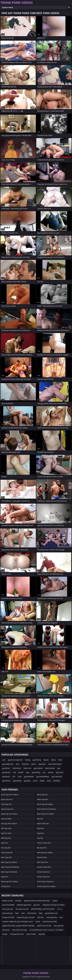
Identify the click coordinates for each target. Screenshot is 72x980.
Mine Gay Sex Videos (45, 852)
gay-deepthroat (8, 764)
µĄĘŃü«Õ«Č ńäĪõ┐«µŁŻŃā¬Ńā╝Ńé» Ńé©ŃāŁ (18, 926)
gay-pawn (42, 764)
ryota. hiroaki (31, 934)
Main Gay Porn (43, 799)
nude (20, 777)
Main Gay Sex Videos (9, 862)
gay (59, 768)
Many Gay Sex (42, 794)
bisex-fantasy (50, 768)
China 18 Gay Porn (44, 843)
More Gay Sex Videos (45, 804)
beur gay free (59, 926)
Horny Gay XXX (7, 852)
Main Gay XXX (6, 857)
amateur (18, 901)
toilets (38, 922)
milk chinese (32, 913)
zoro (61, 917)
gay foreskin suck (51, 913)
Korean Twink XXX (44, 867)
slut (14, 777)
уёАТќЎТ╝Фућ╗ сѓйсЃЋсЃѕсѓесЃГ (43, 909)
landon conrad (7, 901)
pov (44, 772)
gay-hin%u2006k (8, 905)
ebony (53, 760)
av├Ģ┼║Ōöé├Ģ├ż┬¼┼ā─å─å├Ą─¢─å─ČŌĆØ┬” (47, 930)
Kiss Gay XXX (6, 848)
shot (23, 913)
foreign (5, 934)
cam (4, 760)
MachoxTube (42, 857)
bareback (57, 781)
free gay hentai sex (17, 934)
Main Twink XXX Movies (10, 867)
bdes (17, 913)
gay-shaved (17, 781)
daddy (42, 781)
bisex (60, 760)
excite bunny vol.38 (50, 922)
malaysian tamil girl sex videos (54, 905)
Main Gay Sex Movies (9, 872)
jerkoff (21, 772)
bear (18, 764)
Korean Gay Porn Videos (46, 886)
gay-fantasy (36, 772)
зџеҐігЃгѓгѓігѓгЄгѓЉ (44, 926)
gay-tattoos (6, 781)
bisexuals (25, 764)
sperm (34, 764)
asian (49, 781)
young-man (6, 772)
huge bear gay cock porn (26, 917)
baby (41, 913)
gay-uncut (59, 772)
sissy (28, 772)
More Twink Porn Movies (46, 809)
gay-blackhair (29, 777)
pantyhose (6, 777)
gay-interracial (57, 777)
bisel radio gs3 (7, 913)
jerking (51, 772)
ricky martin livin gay (19, 930)
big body (42, 934)
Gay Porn (5, 843)
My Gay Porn (42, 848)
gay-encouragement (15, 760)
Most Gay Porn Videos (45, 814)
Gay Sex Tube (6, 833)
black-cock (27, 768)
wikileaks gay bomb (24, 905)
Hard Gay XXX (6, 804)
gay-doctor (6, 768)
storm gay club (8, 909)
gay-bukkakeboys (43, 777)
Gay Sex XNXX (6, 819)
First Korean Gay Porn (45, 881)
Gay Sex (40, 819)
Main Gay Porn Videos (9, 881)
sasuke (55, 901)
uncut (35, 781)
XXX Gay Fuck (6, 828)
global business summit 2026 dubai (37, 901)
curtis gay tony (51, 917)
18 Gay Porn (6, 886)
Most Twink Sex (43, 823)
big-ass (46, 760)
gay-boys (27, 781)
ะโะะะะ (60, 909)
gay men (37, 905)
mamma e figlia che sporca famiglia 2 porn (18, 922)
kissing (28, 760)
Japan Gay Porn (7, 799)
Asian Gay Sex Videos (9, 814)
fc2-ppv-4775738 (8, 917)
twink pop (6, 930)
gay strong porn (7, 809)
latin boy (40, 917)
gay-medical (38, 768)
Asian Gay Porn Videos (10, 794)
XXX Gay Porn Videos (9, 823)
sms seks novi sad (22, 909)
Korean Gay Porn (43, 872)
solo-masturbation (55, 764)
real (15, 772)
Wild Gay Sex (6, 838)
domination (17, 768)
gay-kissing (37, 760)
